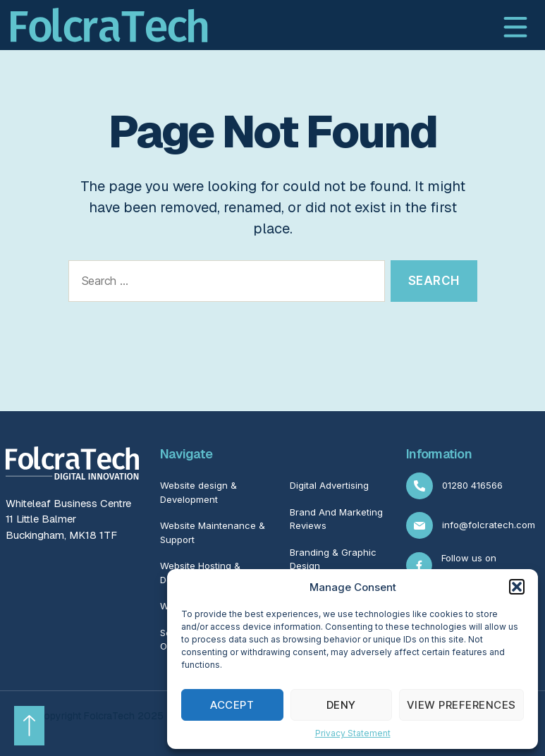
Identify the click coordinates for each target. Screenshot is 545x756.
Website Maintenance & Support (213, 532)
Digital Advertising (329, 485)
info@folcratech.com (471, 525)
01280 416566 (454, 486)
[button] (517, 587)
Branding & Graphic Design (333, 559)
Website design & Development (198, 492)
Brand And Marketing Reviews (336, 519)
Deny (341, 705)
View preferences (461, 705)
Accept (232, 705)
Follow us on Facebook (451, 565)
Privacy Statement (353, 733)
